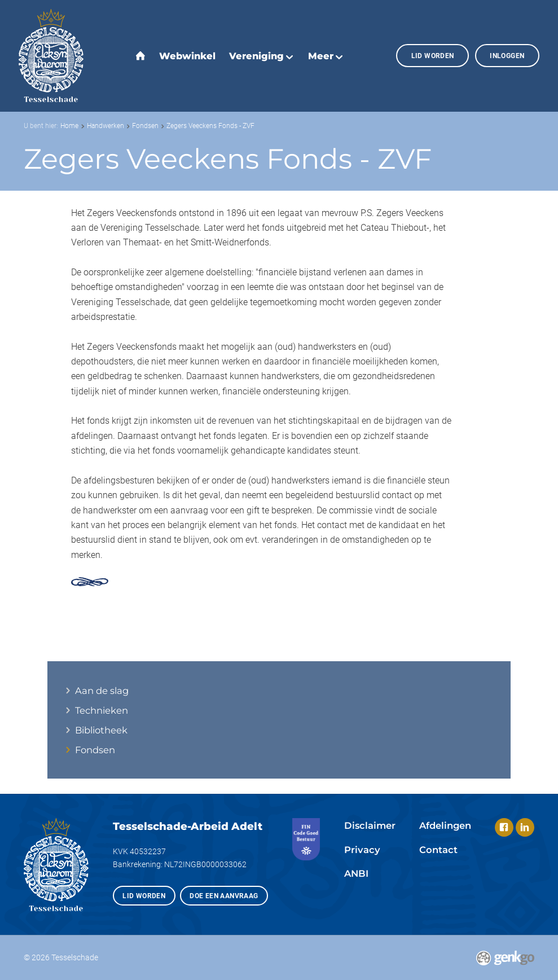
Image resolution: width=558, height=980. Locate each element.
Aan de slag (102, 691)
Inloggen (507, 56)
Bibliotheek (101, 730)
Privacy (362, 850)
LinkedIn (525, 827)
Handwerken (106, 126)
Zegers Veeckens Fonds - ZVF (210, 126)
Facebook (504, 827)
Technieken (102, 711)
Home (69, 126)
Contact (438, 850)
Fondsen (145, 126)
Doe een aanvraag (224, 896)
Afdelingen (445, 825)
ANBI (356, 873)
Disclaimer (370, 825)
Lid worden (433, 56)
